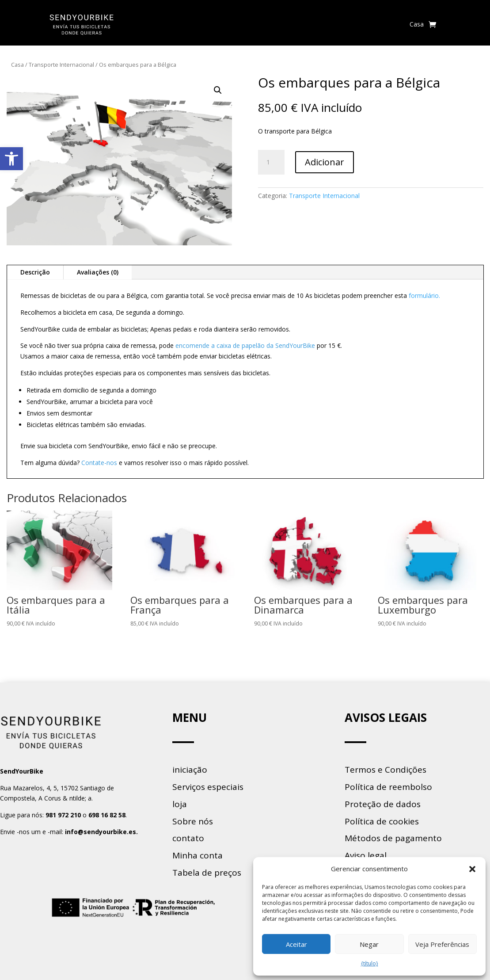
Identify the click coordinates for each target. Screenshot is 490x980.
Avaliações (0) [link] (98, 272)
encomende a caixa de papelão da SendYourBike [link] (245, 345)
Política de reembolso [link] (388, 787)
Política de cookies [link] (382, 821)
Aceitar (296, 944)
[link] (11, 159)
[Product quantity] (271, 162)
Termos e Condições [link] (386, 770)
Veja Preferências (442, 944)
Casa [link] (417, 24)
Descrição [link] (35, 272)
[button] (472, 869)
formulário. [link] (424, 296)
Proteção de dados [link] (383, 804)
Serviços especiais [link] (208, 787)
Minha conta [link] (198, 855)
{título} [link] (370, 963)
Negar (369, 944)
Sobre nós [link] (193, 821)
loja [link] (180, 804)
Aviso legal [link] (366, 855)
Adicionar (325, 162)
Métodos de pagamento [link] (393, 838)
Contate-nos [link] (99, 463)
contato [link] (188, 838)
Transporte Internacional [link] (61, 65)
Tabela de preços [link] (207, 873)
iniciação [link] (190, 770)
